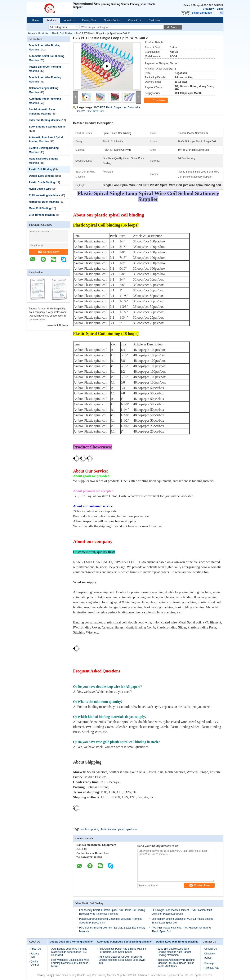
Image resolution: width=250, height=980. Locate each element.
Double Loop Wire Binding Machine (177, 942)
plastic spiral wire (128, 829)
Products (51, 20)
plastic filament (108, 829)
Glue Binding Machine (42, 215)
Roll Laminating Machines (44, 195)
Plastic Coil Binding (62, 33)
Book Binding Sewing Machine (47, 127)
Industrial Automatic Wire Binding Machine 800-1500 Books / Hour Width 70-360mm (176, 963)
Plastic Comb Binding (42, 182)
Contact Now (48, 252)
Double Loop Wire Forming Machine (71, 942)
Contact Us (135, 20)
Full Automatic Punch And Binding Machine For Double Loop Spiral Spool (123, 950)
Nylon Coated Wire (40, 189)
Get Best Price (96, 111)
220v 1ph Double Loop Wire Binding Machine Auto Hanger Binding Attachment (174, 952)
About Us (69, 20)
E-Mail (208, 958)
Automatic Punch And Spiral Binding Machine (124, 942)
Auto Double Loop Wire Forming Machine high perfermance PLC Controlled (69, 952)
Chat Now (209, 9)
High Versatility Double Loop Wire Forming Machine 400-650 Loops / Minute (70, 963)
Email (220, 9)
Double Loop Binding (42, 176)
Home (35, 20)
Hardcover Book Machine (44, 202)
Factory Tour (89, 20)
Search (175, 27)
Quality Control (112, 20)
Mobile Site (212, 968)
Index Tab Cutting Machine (45, 120)
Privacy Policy (45, 975)
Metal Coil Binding (40, 208)
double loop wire (89, 829)
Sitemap (209, 963)
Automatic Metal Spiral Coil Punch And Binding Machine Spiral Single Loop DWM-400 (122, 960)
